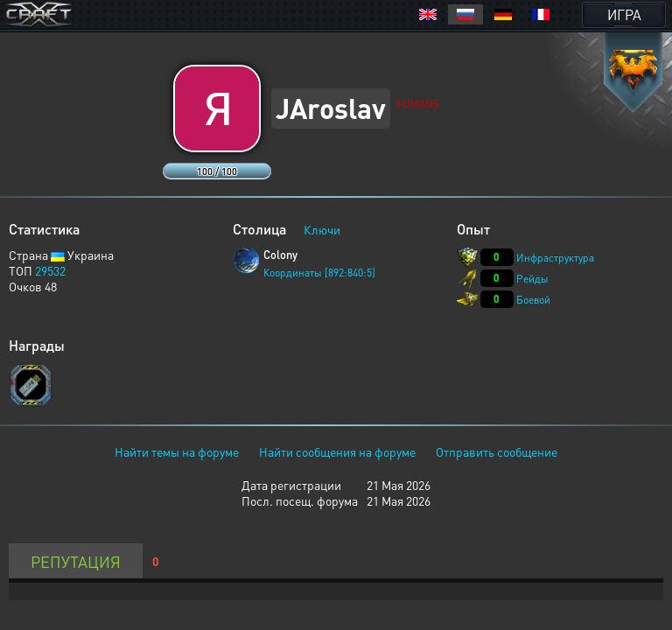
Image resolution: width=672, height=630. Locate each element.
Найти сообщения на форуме (337, 451)
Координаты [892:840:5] (319, 273)
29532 (50, 270)
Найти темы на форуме (177, 451)
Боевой (533, 300)
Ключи (322, 229)
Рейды (532, 279)
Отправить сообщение (497, 451)
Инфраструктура (555, 258)
